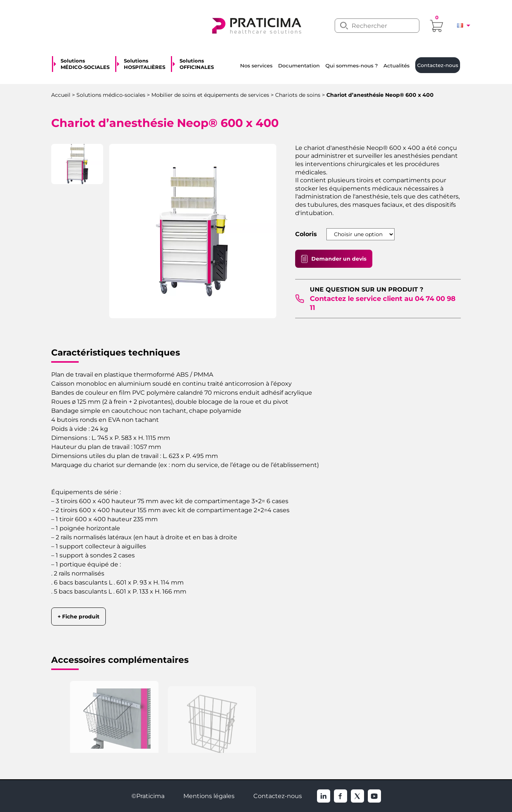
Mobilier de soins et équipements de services (210, 95)
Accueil (61, 95)
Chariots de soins (298, 95)
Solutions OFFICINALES (197, 64)
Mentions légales (209, 796)
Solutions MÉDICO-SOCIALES (85, 64)
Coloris (306, 234)
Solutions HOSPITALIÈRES (145, 64)
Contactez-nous (278, 796)
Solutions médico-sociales (111, 95)
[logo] (256, 25)
